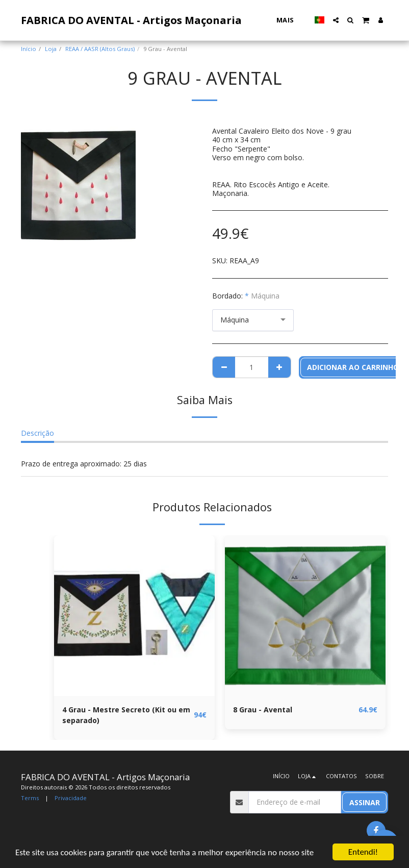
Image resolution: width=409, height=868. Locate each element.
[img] (134, 616)
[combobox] (253, 320)
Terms (30, 798)
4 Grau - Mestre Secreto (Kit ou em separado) (126, 715)
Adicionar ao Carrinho (353, 367)
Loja (51, 49)
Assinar (365, 802)
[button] (336, 20)
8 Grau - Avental (263, 710)
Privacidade (71, 798)
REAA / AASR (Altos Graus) (100, 49)
